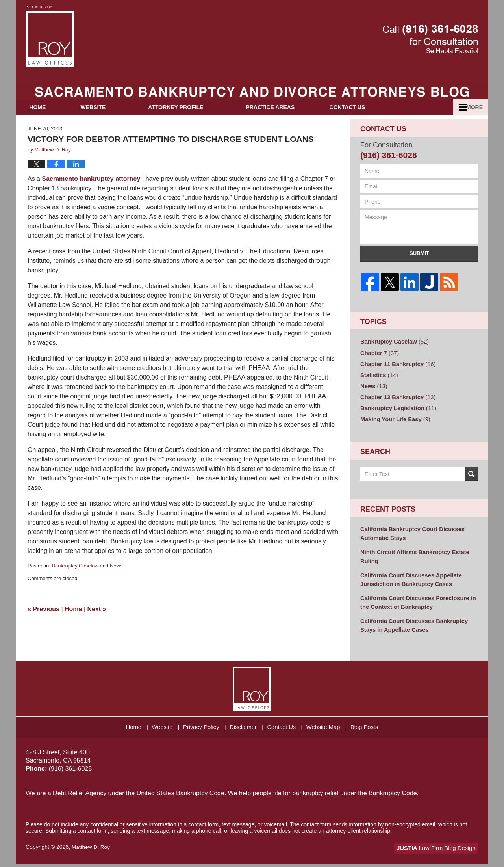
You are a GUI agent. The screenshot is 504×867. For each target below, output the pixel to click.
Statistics (378, 384)
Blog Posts (373, 728)
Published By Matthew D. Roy (430, 40)
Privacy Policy (199, 728)
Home (45, 119)
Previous (44, 620)
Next (97, 620)
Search (472, 482)
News (116, 577)
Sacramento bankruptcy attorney (91, 190)
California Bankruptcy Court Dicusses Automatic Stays (410, 540)
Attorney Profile (191, 119)
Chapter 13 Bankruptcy (396, 406)
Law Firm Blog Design (441, 851)
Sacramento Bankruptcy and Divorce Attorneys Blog (50, 36)
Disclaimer (244, 728)
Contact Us (371, 119)
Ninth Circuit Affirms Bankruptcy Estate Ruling (412, 563)
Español (444, 119)
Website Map (329, 728)
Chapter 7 (379, 363)
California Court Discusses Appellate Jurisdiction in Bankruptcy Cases (409, 585)
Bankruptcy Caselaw (75, 577)
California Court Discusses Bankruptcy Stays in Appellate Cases (411, 629)
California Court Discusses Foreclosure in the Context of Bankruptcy (415, 607)
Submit (419, 265)
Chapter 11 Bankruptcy (396, 374)
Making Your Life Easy (394, 427)
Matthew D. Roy (91, 850)
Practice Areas (286, 119)
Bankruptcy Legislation (397, 416)
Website (109, 119)
